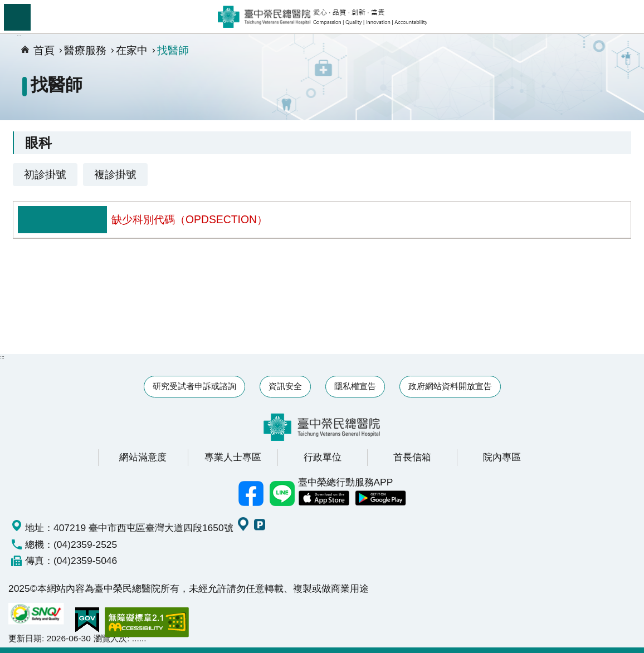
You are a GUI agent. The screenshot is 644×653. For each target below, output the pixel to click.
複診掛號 (115, 174)
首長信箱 (412, 457)
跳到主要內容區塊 (6, 6)
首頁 (44, 50)
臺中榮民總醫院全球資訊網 (322, 17)
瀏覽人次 (110, 638)
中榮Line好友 (282, 493)
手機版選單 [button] (17, 17)
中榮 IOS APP (324, 498)
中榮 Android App (380, 498)
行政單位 (323, 457)
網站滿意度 (143, 457)
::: (2, 357)
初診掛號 (45, 174)
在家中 (132, 50)
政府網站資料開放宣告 (450, 386)
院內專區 (502, 457)
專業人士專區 (233, 457)
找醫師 (173, 50)
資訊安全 (285, 386)
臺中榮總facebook (251, 493)
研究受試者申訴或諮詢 (194, 386)
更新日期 (25, 638)
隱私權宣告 (355, 386)
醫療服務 (85, 50)
